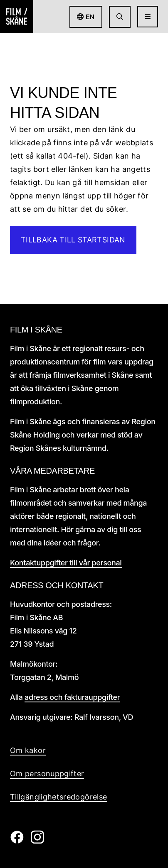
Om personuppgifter (47, 774)
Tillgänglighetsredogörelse (58, 797)
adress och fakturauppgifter (72, 697)
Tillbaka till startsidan (73, 240)
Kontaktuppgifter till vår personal (66, 563)
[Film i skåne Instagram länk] (37, 841)
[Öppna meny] (148, 17)
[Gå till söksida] (120, 17)
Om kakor (28, 750)
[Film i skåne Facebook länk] (17, 841)
